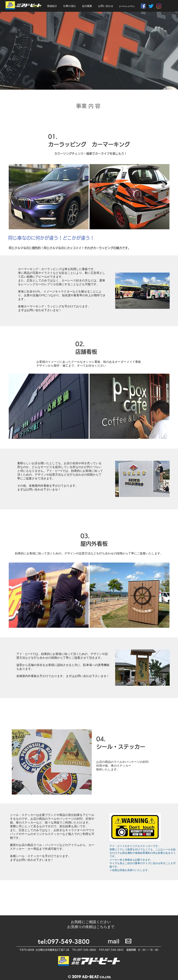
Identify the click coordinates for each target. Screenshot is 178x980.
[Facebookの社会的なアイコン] (143, 6)
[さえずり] (151, 6)
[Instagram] (159, 6)
